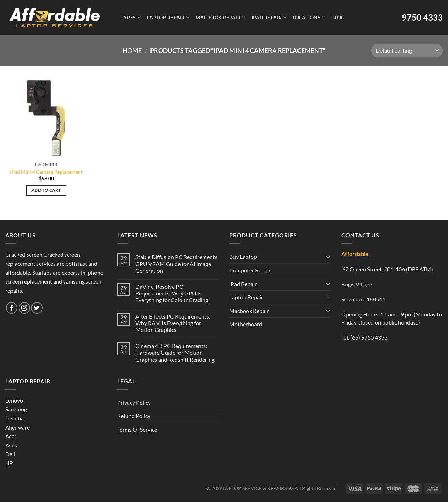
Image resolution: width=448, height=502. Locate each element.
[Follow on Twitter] (37, 308)
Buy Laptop (243, 256)
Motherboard (246, 324)
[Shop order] (407, 51)
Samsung (16, 409)
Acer (11, 436)
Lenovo (14, 400)
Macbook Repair (220, 17)
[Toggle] (328, 257)
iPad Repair (269, 17)
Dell (10, 454)
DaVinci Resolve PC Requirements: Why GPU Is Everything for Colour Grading (172, 293)
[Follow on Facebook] (12, 308)
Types (131, 17)
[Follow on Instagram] (24, 308)
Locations (309, 17)
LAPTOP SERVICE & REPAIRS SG (258, 488)
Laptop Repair (168, 17)
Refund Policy (134, 416)
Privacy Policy (134, 402)
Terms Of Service (137, 429)
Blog (338, 17)
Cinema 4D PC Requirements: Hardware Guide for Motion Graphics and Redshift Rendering (175, 352)
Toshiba (15, 418)
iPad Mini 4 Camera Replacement (46, 172)
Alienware (17, 427)
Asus (11, 445)
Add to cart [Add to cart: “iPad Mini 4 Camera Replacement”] (46, 190)
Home (132, 50)
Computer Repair (250, 270)
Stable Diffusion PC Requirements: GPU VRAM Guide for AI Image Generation (177, 263)
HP (9, 463)
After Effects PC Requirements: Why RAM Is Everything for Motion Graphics (173, 323)
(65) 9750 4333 (369, 337)
